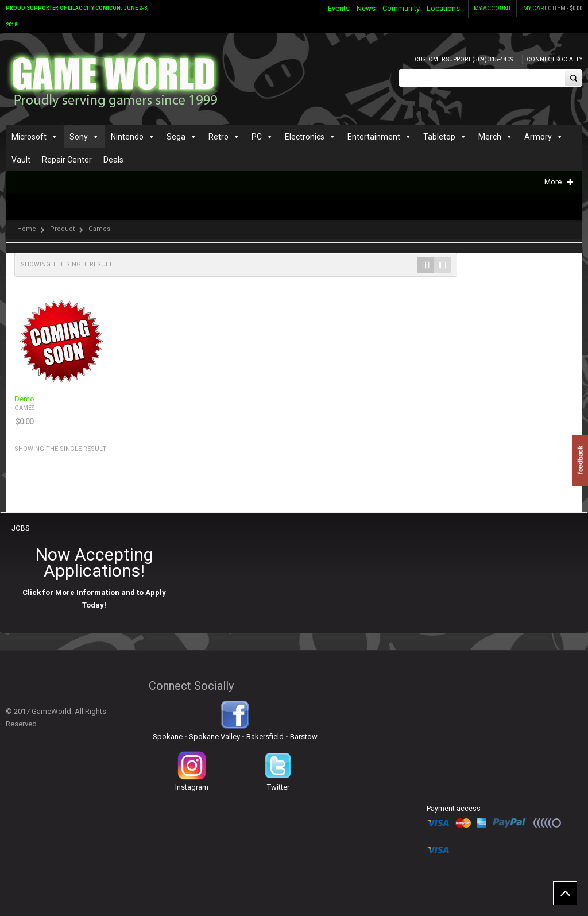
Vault (21, 160)
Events (339, 8)
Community (401, 8)
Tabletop (439, 137)
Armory (538, 137)
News (366, 8)
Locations (443, 8)
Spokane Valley (214, 737)
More (559, 182)
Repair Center (67, 160)
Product (62, 229)
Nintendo (127, 137)
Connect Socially (554, 59)
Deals (113, 160)
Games (24, 408)
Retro (218, 137)
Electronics (305, 137)
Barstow (304, 737)
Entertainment (374, 137)
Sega (176, 137)
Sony (79, 137)
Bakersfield (265, 737)
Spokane (168, 737)
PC (257, 137)
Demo (24, 399)
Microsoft (29, 137)
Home (27, 229)
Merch (490, 137)
